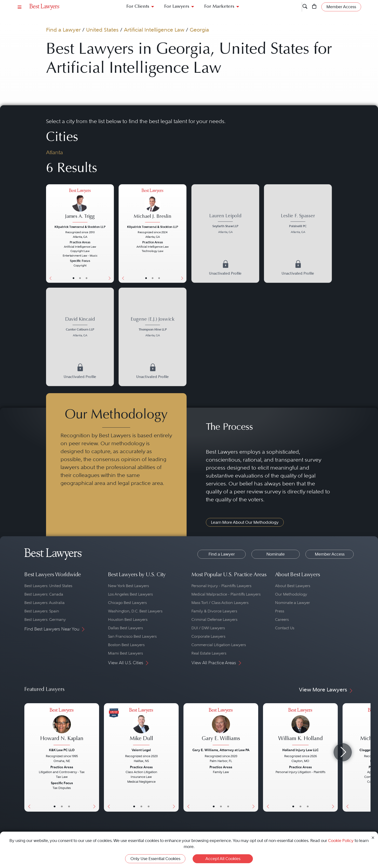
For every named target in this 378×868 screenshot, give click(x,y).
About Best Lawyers (293, 586)
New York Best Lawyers (128, 586)
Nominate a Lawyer (293, 603)
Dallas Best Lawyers (125, 628)
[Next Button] (110, 234)
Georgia (199, 30)
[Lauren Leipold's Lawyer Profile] (225, 224)
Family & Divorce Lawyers (214, 611)
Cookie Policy (341, 841)
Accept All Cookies (223, 859)
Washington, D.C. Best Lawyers (135, 611)
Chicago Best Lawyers (127, 603)
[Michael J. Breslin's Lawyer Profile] (152, 206)
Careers (282, 620)
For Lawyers (177, 7)
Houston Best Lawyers (128, 620)
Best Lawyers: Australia (44, 603)
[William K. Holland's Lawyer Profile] (300, 727)
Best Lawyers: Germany (45, 620)
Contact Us (285, 628)
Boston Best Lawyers (126, 645)
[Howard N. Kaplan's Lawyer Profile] (62, 727)
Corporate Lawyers (208, 636)
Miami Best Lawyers (125, 653)
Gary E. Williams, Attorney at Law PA (221, 750)
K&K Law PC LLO (62, 750)
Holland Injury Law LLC (300, 750)
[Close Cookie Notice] (373, 837)
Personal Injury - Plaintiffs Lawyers (221, 586)
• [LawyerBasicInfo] (73, 278)
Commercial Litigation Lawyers (219, 645)
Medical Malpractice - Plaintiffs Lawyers (226, 594)
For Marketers (219, 7)
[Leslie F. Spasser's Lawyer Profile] (298, 224)
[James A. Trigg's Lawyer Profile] (80, 206)
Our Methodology (291, 594)
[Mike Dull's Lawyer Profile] (141, 727)
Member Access (330, 554)
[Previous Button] (49, 234)
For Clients (138, 7)
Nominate (276, 554)
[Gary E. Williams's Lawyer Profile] (221, 727)
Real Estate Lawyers (209, 653)
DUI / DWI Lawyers (208, 628)
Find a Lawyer (63, 30)
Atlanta (54, 152)
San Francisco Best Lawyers (132, 636)
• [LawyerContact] (87, 278)
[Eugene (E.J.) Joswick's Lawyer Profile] (152, 328)
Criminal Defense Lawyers (214, 620)
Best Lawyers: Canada (44, 594)
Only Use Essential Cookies (155, 859)
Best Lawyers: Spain (42, 611)
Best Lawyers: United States (48, 586)
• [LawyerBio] (80, 278)
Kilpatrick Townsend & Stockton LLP (80, 227)
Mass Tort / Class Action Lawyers (220, 603)
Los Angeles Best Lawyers (130, 594)
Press (280, 611)
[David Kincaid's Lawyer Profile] (80, 328)
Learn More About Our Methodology (245, 522)
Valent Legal (141, 750)
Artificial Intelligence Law (154, 30)
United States (102, 30)
